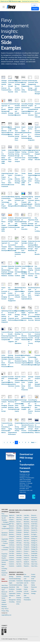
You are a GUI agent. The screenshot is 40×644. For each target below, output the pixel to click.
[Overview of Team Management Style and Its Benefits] (37, 238)
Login (34, 5)
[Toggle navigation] (4, 7)
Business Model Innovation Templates (12, 528)
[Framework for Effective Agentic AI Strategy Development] (10, 101)
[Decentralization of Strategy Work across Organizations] (17, 308)
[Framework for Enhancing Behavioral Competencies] (3, 329)
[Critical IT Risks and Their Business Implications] (23, 284)
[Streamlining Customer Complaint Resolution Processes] (17, 352)
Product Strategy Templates (27, 555)
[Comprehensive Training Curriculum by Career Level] (23, 147)
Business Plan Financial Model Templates (12, 532)
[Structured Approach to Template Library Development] (3, 238)
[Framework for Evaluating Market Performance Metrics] (3, 420)
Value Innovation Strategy (34, 591)
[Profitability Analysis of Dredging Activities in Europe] (3, 397)
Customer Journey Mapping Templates (12, 560)
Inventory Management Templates (20, 560)
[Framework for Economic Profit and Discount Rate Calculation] (37, 101)
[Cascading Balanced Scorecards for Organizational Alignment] (23, 101)
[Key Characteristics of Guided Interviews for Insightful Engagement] (10, 284)
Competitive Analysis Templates (12, 543)
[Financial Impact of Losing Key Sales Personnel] (10, 170)
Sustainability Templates (35, 553)
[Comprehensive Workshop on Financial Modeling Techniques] (10, 397)
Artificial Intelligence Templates (12, 522)
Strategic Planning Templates (35, 541)
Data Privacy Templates (20, 520)
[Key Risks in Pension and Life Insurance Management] (37, 77)
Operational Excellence (4, 533)
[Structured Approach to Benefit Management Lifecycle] (3, 101)
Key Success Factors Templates (20, 564)
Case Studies (20, 583)
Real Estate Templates (27, 564)
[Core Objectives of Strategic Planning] (30, 215)
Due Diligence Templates (20, 526)
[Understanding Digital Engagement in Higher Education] (37, 147)
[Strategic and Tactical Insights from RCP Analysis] (30, 373)
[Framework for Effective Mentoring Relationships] (23, 329)
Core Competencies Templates (12, 547)
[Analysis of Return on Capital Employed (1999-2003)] (3, 215)
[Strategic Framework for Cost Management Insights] (23, 397)
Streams (4, 564)
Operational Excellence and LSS (12, 589)
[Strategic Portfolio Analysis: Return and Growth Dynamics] (17, 101)
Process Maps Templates (27, 553)
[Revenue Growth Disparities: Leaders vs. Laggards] (10, 329)
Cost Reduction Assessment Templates (12, 553)
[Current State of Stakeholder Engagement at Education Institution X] (17, 238)
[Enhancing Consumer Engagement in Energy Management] (30, 77)
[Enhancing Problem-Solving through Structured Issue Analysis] (17, 147)
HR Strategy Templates (20, 543)
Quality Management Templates (27, 562)
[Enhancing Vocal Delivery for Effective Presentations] (37, 193)
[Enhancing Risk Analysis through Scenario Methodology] (37, 308)
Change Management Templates (12, 537)
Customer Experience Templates (12, 558)
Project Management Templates (27, 558)
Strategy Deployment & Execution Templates (35, 545)
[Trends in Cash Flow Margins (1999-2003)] (23, 170)
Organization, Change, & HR (12, 596)
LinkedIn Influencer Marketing (4, 604)
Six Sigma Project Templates (35, 534)
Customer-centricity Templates (12, 566)
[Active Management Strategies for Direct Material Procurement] (3, 352)
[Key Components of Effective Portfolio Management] (30, 352)
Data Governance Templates (20, 518)
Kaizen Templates (20, 562)
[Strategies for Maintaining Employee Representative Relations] (3, 263)
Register (35, 9)
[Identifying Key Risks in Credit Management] (10, 193)
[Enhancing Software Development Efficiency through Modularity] (30, 238)
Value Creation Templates (35, 564)
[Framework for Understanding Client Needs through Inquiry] (17, 397)
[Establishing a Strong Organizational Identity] (17, 420)
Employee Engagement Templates (20, 530)
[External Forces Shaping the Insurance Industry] (30, 263)
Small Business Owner (34, 581)
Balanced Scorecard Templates (12, 526)
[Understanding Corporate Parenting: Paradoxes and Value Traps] (10, 147)
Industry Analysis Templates (20, 553)
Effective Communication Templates (20, 528)
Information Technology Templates (20, 555)
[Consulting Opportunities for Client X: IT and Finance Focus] (30, 397)
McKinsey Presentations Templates (27, 530)
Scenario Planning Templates (35, 530)
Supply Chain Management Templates (35, 551)
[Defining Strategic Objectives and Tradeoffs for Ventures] (10, 352)
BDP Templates (12, 524)
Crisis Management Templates (12, 555)
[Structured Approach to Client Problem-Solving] (37, 170)
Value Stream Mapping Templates (35, 566)
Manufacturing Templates (27, 522)
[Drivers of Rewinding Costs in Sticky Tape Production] (23, 373)
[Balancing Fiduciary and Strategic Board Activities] (10, 263)
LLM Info (26, 591)
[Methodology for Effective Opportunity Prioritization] (3, 124)
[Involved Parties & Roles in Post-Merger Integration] (30, 124)
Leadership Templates (20, 566)
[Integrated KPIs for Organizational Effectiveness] (3, 373)
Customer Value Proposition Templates (12, 564)
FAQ (3, 609)
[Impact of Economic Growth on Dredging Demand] (3, 284)
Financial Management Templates (20, 534)
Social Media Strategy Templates (35, 537)
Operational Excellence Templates (27, 534)
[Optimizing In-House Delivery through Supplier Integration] (3, 308)
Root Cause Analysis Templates (35, 522)
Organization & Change (5, 539)
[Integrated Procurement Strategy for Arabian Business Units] (17, 77)
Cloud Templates (12, 539)
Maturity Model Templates (27, 528)
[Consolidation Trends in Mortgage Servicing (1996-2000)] (23, 263)
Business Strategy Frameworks (20, 579)
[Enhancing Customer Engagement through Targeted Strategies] (37, 329)
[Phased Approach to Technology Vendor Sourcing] (30, 308)
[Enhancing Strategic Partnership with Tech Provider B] (17, 215)
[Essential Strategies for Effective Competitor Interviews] (10, 373)
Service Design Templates (35, 532)
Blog (7, 611)
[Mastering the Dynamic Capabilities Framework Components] (37, 124)
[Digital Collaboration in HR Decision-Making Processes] (10, 124)
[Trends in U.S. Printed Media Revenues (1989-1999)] (3, 147)
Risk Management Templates (35, 520)
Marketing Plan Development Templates (27, 526)
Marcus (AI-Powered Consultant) (4, 594)
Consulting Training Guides (19, 593)
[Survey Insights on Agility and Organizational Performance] (10, 420)
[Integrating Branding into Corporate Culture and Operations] (17, 329)
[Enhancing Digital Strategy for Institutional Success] (23, 308)
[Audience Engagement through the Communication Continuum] (10, 215)
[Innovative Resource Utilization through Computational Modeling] (30, 420)
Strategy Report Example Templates (35, 549)
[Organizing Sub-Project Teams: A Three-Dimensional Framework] (3, 170)
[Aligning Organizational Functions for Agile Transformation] (17, 193)
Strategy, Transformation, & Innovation (13, 579)
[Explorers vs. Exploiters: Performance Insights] (37, 284)
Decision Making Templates (20, 522)
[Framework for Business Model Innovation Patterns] (37, 420)
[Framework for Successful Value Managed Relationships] (10, 238)
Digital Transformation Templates (20, 524)
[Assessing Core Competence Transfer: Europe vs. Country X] (30, 329)
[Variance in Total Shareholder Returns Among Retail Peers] (17, 124)
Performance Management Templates (27, 539)
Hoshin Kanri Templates (20, 545)
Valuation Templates (35, 560)
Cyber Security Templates (20, 515)
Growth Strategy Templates (20, 541)
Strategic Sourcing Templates (35, 543)
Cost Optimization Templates (12, 551)
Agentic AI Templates (12, 515)
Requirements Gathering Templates (27, 566)
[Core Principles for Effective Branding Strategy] (17, 170)
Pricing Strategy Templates (27, 547)
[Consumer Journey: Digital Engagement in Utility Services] (23, 77)
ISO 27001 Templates (20, 549)
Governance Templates (20, 539)
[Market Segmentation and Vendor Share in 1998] (30, 170)
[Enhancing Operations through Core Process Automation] (23, 420)
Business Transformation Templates (12, 534)
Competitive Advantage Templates (12, 541)
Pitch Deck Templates (27, 541)
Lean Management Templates (27, 515)
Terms (6, 609)
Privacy (3, 611)
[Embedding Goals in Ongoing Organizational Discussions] (23, 352)
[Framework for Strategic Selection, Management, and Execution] (23, 215)
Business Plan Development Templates (12, 530)
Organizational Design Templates (27, 537)
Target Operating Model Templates (35, 555)
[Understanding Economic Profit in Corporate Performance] (10, 308)
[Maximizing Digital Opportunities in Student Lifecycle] (17, 284)
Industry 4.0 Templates (20, 551)
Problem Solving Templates (27, 549)
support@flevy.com (6, 615)
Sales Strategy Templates (35, 528)
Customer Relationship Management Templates (12, 562)
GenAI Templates (20, 537)
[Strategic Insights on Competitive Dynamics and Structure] (30, 101)
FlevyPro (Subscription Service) (5, 560)
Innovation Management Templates (20, 558)
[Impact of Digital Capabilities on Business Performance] (23, 124)
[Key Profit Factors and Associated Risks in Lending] (37, 215)
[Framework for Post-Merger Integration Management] (37, 352)
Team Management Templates (35, 558)
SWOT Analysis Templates (35, 526)
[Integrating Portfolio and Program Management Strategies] (23, 193)
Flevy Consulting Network (4, 569)
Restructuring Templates (35, 518)
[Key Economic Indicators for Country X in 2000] (37, 263)
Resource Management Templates (35, 515)
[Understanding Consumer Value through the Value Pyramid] (10, 77)
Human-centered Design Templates (20, 547)
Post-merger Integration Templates (27, 543)
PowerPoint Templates (4, 554)
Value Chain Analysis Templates (35, 562)
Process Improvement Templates (27, 551)
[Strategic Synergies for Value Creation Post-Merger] (23, 238)
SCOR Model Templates (35, 524)
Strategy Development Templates (35, 547)
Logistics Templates (27, 518)
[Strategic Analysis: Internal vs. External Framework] (3, 77)
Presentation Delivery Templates (27, 545)
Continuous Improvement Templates (12, 545)
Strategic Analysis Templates (35, 539)
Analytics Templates (12, 520)
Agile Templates (12, 518)
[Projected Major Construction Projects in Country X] (17, 373)
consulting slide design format (17, 57)
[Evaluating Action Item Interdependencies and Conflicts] (17, 263)
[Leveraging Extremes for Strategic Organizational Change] (30, 147)
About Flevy (5, 586)
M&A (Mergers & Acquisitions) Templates (27, 520)
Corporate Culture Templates (12, 549)
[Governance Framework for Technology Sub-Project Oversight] (3, 193)
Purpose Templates (27, 560)
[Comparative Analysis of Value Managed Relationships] (37, 373)
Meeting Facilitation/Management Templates (27, 532)
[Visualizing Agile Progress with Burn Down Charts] (30, 284)
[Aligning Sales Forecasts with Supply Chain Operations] (30, 193)
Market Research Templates (27, 524)
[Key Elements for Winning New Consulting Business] (37, 397)
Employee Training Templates (20, 532)
